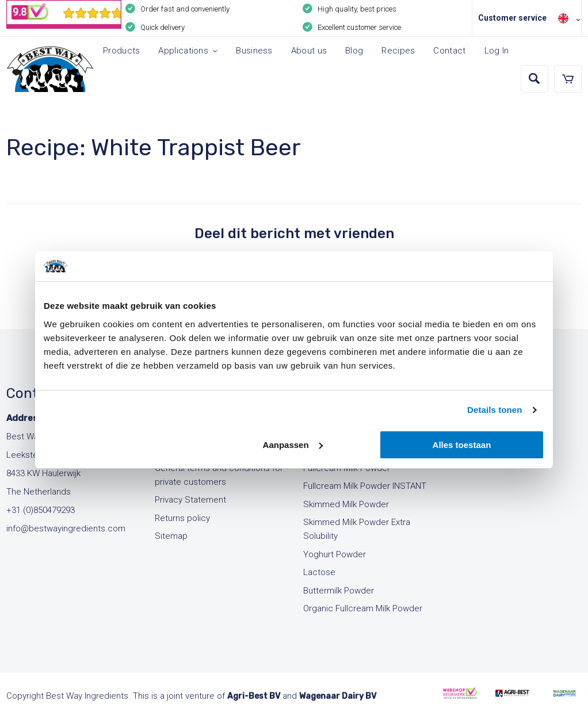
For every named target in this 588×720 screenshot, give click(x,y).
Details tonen (495, 410)
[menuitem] (567, 18)
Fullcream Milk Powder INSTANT (365, 486)
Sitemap (171, 536)
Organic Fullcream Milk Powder (363, 608)
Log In (497, 51)
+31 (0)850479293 (41, 510)
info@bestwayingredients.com (66, 528)
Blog (354, 51)
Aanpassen (293, 445)
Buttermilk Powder (339, 591)
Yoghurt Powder (335, 554)
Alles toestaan (462, 445)
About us (309, 51)
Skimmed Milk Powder (346, 504)
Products (121, 51)
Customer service (512, 18)
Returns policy (182, 518)
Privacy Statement (190, 500)
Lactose (319, 572)
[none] (567, 18)
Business (254, 51)
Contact (449, 51)
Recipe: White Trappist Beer (154, 148)
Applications (188, 51)
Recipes (398, 51)
